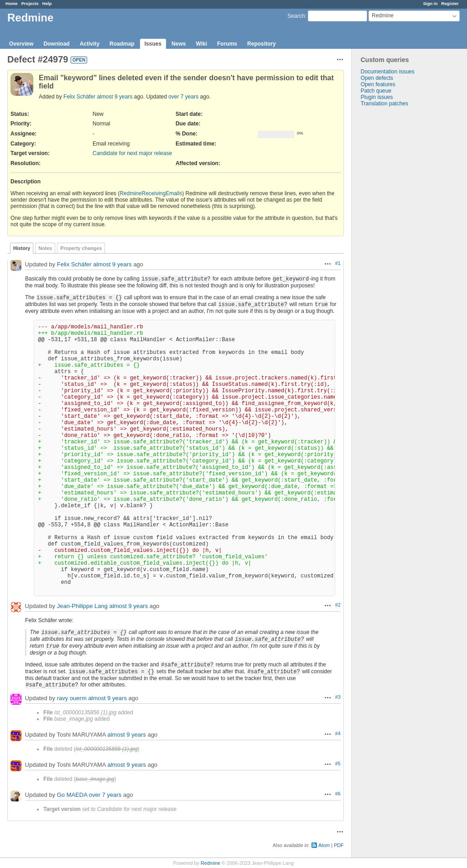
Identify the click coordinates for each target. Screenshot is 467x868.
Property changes (81, 248)
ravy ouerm (72, 698)
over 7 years (183, 97)
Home (12, 3)
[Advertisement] (397, 250)
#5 (338, 764)
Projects (30, 3)
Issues (153, 44)
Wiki (201, 44)
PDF (339, 845)
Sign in (431, 3)
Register (450, 3)
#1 (338, 263)
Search (296, 16)
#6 (338, 794)
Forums (227, 44)
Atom (324, 845)
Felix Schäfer (79, 97)
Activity (90, 44)
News (179, 44)
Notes (45, 248)
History (22, 248)
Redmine (210, 863)
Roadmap (122, 44)
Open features (378, 84)
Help (47, 3)
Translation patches (384, 104)
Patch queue (376, 91)
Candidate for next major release (132, 153)
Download (56, 44)
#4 (338, 733)
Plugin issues (377, 97)
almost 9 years (114, 97)
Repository (262, 44)
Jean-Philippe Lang (82, 606)
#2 (338, 605)
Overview (21, 44)
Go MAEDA (72, 795)
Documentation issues (388, 72)
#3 (338, 697)
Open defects (377, 78)
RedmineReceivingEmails (151, 193)
